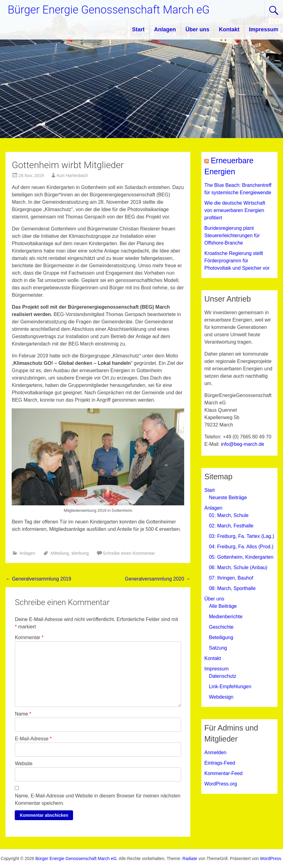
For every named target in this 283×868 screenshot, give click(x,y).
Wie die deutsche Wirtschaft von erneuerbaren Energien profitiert (235, 210)
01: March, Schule (229, 515)
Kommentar (29, 637)
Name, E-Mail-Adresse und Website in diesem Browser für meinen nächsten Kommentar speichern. (98, 799)
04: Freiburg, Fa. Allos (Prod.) (241, 547)
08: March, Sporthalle (232, 588)
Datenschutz (223, 676)
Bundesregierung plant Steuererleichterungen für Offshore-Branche (232, 235)
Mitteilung (60, 553)
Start (138, 29)
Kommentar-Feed (224, 773)
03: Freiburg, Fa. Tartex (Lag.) (242, 536)
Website (24, 764)
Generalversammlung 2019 (38, 579)
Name (23, 714)
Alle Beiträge (223, 606)
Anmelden (215, 752)
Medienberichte (226, 617)
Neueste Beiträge (228, 498)
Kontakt (229, 29)
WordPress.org (221, 784)
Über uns (197, 29)
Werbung (80, 553)
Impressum (264, 29)
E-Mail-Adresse (33, 739)
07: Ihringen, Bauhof (231, 578)
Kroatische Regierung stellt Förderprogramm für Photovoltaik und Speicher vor (237, 261)
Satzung (218, 648)
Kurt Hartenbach (72, 176)
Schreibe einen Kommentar (129, 553)
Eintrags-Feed (220, 763)
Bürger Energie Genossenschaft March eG (109, 10)
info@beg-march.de (243, 444)
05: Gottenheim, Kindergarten (241, 557)
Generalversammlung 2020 (158, 579)
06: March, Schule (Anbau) (238, 567)
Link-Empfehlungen (230, 687)
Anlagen (165, 29)
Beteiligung (221, 637)
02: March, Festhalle (231, 526)
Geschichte (221, 627)
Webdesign (221, 697)
